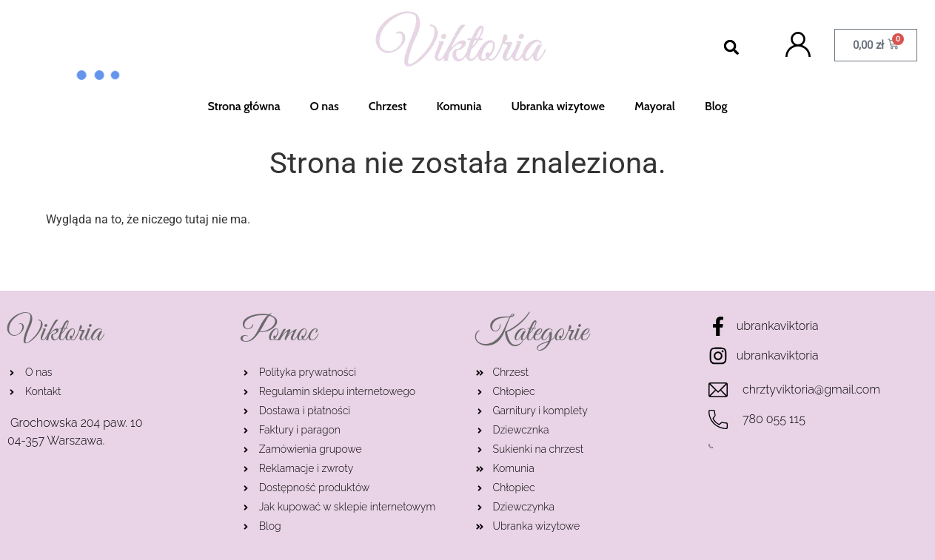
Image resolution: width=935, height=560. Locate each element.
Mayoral (655, 106)
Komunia (459, 106)
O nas (325, 106)
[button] (732, 48)
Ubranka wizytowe (558, 106)
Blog (716, 106)
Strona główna (244, 106)
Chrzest (388, 106)
